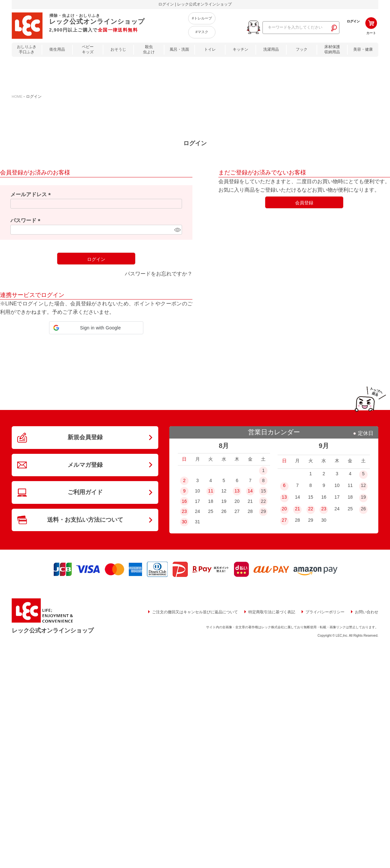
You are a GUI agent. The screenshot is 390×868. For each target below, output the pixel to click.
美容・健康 (363, 49)
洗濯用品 (271, 49)
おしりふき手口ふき (27, 50)
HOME (17, 96)
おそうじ (118, 49)
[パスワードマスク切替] (177, 230)
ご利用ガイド (85, 492)
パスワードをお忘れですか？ (159, 274)
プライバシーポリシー (325, 612)
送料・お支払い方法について (85, 520)
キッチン (240, 49)
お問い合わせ (367, 612)
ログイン (353, 21)
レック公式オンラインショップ (53, 631)
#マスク (202, 32)
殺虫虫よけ (149, 50)
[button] (96, 328)
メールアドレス (32, 194)
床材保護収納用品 (332, 50)
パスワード (27, 220)
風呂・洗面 (179, 49)
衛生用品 (57, 49)
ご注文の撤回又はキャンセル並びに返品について (195, 612)
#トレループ (202, 18)
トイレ (210, 49)
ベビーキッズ (88, 50)
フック (302, 49)
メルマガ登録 (85, 465)
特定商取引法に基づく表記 (272, 612)
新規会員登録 (85, 437)
